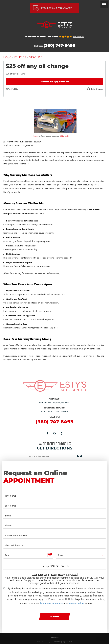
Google (54, 433)
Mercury (35, 57)
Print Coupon (97, 89)
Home (7, 57)
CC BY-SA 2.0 (64, 136)
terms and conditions (52, 603)
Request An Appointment (57, 8)
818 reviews (78, 37)
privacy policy (76, 603)
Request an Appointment (55, 82)
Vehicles (20, 57)
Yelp (62, 433)
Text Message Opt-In (54, 566)
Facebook (47, 433)
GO (80, 456)
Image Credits (55, 637)
